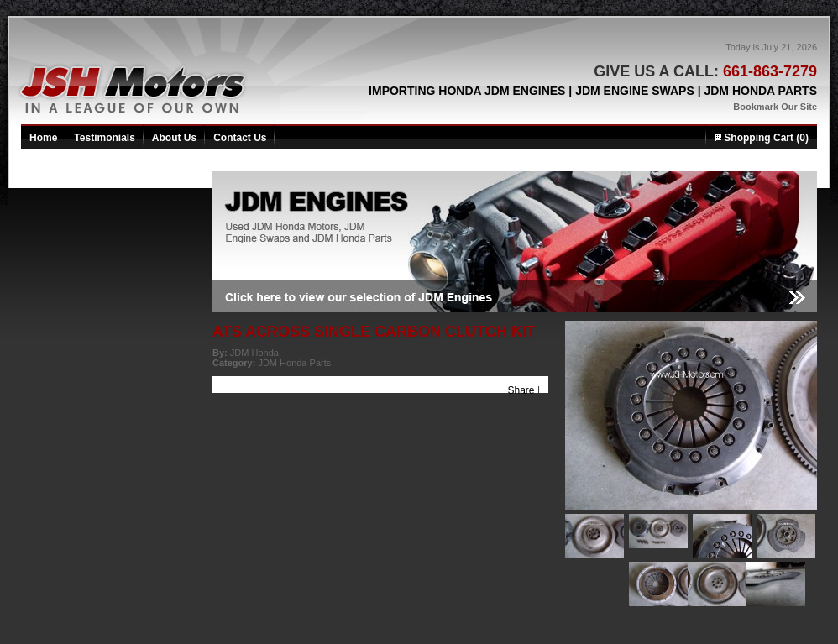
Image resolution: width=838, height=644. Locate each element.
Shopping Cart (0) (761, 138)
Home (43, 138)
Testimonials (104, 138)
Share (521, 390)
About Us (174, 138)
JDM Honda (254, 353)
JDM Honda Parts (294, 363)
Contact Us (240, 138)
